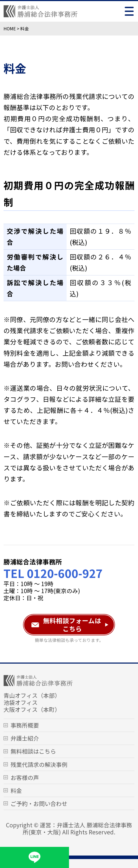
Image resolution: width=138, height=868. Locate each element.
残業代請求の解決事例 (39, 764)
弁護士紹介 (25, 738)
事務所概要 (25, 725)
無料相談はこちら (33, 751)
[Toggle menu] (129, 11)
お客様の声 (25, 777)
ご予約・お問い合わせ (39, 803)
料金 (16, 790)
